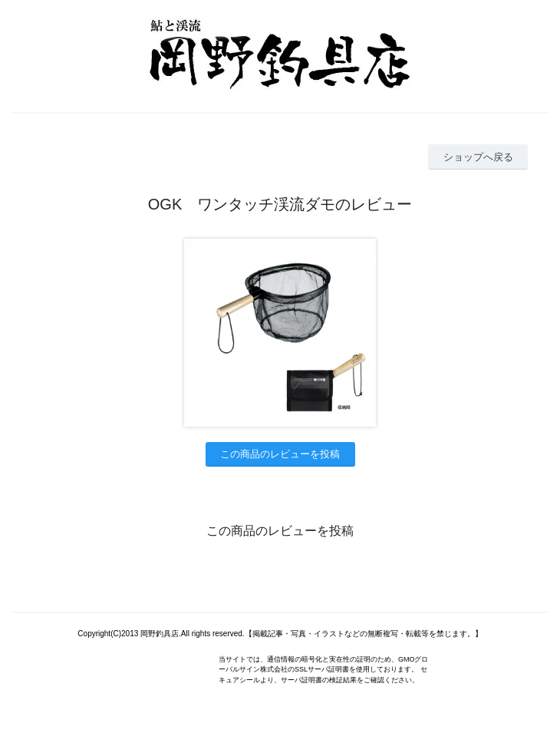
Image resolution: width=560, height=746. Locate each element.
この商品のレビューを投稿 (280, 454)
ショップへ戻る (478, 157)
